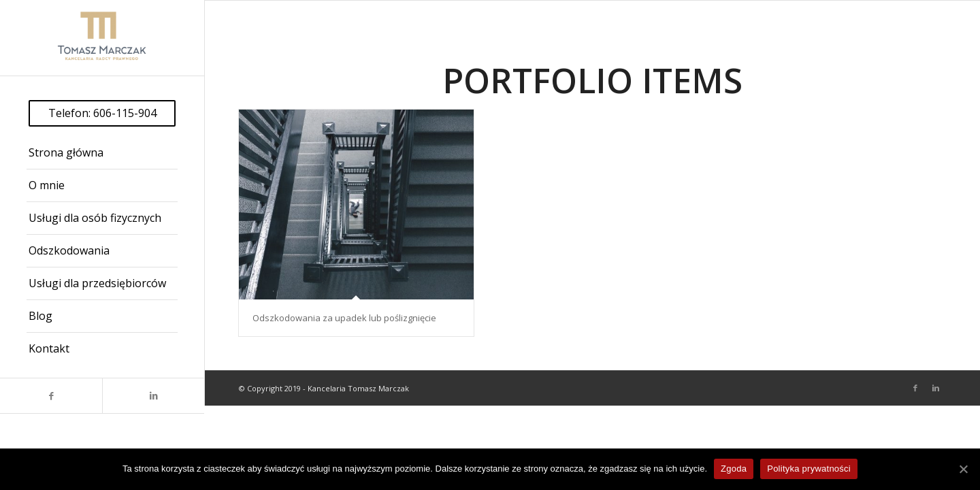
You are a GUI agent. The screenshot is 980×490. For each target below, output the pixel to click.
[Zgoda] (963, 469)
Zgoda (734, 469)
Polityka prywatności (809, 469)
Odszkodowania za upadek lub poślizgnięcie (344, 318)
